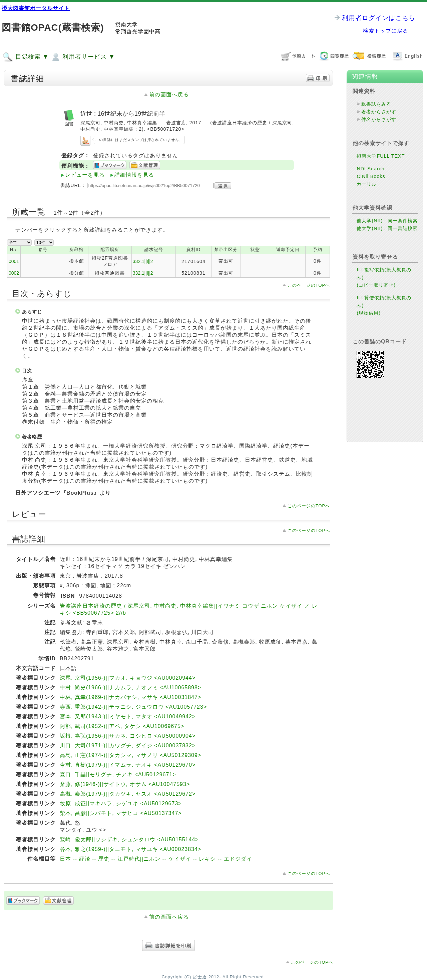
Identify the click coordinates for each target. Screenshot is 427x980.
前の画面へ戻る (169, 94)
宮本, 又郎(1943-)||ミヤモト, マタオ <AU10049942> (128, 716)
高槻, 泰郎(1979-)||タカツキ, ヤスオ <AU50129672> (128, 794)
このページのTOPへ (309, 285)
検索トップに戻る (386, 31)
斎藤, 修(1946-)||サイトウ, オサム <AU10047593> (125, 784)
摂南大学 (126, 24)
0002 (14, 273)
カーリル (367, 184)
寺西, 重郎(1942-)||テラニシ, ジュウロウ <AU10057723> (133, 707)
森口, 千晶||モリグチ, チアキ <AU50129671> (118, 774)
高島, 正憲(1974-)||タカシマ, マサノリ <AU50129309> (130, 755)
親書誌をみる (376, 104)
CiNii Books (371, 176)
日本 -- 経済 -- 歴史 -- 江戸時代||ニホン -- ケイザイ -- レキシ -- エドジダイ (156, 859)
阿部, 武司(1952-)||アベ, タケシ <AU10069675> (122, 726)
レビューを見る (85, 175)
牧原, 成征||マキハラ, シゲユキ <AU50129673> (121, 803)
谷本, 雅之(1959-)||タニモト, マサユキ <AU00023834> (130, 849)
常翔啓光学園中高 (138, 31)
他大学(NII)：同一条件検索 (387, 221)
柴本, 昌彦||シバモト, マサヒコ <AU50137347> (121, 813)
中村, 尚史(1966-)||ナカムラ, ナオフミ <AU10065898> (130, 687)
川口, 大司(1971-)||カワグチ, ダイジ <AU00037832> (128, 745)
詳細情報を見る (134, 175)
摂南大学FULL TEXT (381, 156)
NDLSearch (370, 169)
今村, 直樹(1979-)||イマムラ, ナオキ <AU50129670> (128, 765)
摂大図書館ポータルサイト (36, 8)
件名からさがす (379, 119)
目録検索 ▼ (26, 57)
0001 (14, 261)
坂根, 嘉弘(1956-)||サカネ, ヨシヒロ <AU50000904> (128, 736)
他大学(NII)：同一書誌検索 (387, 228)
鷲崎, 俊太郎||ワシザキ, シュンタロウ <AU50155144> (129, 839)
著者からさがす (379, 112)
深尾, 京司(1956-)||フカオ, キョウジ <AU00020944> (128, 678)
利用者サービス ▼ (83, 57)
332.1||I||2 (143, 261)
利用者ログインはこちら (379, 18)
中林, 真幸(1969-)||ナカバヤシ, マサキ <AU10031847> (130, 697)
